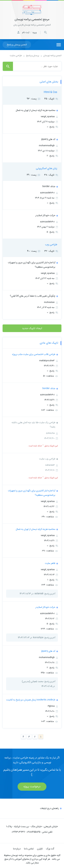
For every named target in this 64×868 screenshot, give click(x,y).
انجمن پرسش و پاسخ (17, 45)
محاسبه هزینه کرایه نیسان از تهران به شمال (35, 110)
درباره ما (17, 849)
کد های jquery (48, 139)
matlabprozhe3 (49, 361)
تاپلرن (40, 849)
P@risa (53, 706)
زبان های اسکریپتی (47, 168)
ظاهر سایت (50, 563)
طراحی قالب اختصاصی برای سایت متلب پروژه (34, 354)
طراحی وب (51, 244)
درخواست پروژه (32, 787)
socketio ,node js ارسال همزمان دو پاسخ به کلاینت (31, 700)
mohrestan (51, 302)
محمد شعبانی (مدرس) (33, 681)
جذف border (49, 186)
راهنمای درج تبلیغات (49, 808)
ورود (34, 32)
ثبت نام (26, 32)
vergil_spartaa (49, 117)
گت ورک (50, 849)
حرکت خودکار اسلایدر (45, 215)
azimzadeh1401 (49, 193)
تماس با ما (29, 849)
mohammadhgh (48, 146)
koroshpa (38, 638)
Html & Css (50, 92)
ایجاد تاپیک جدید (32, 328)
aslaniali (39, 594)
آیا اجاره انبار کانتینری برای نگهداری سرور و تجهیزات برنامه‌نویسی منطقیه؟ (32, 265)
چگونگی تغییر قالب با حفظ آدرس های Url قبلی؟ (33, 296)
